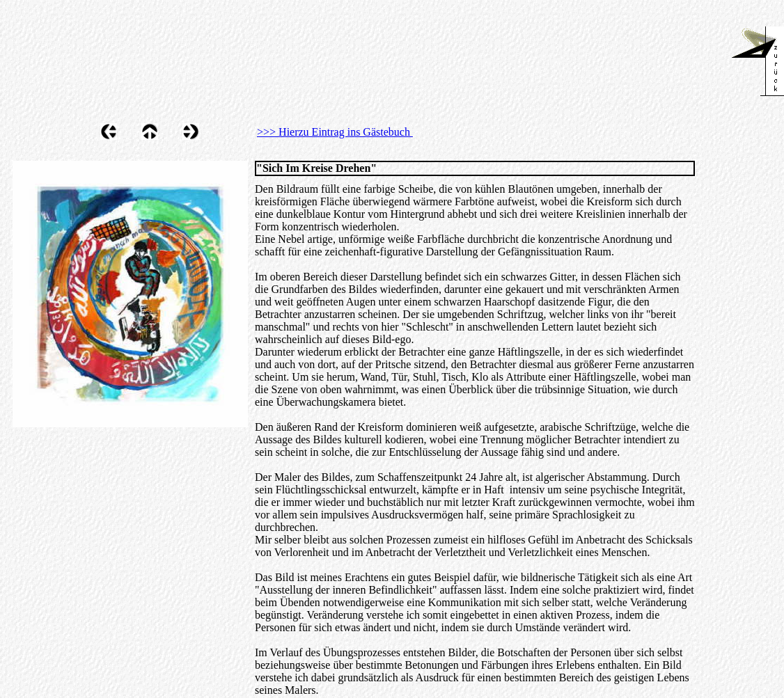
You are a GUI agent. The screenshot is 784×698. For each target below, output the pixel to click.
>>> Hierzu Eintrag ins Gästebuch (335, 132)
